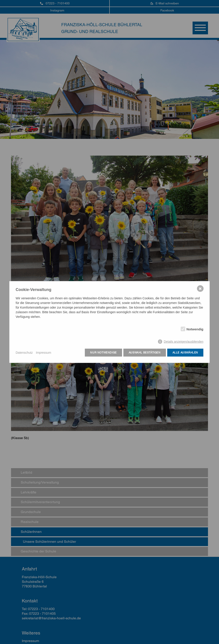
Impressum (44, 353)
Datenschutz (24, 353)
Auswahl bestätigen (145, 353)
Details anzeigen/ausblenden (184, 342)
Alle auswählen (185, 353)
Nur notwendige (103, 353)
